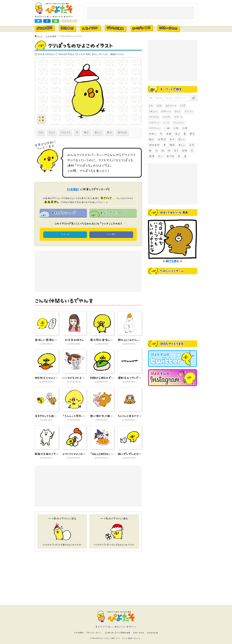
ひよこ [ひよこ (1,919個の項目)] (178, 111)
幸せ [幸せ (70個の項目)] (172, 139)
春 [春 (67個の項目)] (165, 145)
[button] (38, 21)
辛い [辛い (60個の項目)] (160, 156)
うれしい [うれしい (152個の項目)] (153, 111)
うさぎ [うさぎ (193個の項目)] (183, 106)
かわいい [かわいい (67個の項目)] (166, 111)
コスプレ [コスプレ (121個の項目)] (167, 117)
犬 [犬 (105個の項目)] (156, 151)
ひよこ (52, 132)
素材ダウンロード (63, 213)
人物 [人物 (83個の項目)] (176, 128)
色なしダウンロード (113, 213)
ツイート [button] (65, 234)
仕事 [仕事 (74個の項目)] (185, 128)
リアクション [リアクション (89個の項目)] (155, 128)
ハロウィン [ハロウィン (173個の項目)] (154, 123)
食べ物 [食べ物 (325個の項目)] (170, 156)
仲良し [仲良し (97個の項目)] (152, 134)
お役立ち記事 (153, 633)
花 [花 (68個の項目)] (192, 151)
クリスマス (66, 132)
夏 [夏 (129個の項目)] (185, 134)
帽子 (86, 132)
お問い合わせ (139, 633)
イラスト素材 (84, 54)
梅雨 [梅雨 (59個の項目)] (172, 145)
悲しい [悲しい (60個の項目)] (182, 139)
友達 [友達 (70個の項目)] (169, 134)
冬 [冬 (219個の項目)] (161, 134)
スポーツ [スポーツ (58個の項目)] (178, 117)
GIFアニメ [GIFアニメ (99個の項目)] (171, 106)
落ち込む (122, 132)
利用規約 (73, 189)
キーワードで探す (171, 89)
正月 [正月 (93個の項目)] (192, 145)
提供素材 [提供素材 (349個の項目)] (154, 145)
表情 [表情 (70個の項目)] (152, 156)
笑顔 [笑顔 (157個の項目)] (184, 151)
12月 (41, 132)
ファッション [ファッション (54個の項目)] (179, 123)
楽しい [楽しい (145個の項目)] (182, 145)
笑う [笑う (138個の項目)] (176, 151)
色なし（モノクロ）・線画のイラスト (108, 54)
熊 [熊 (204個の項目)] (150, 151)
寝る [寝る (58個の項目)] (192, 134)
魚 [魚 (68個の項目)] (179, 156)
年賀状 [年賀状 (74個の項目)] (162, 139)
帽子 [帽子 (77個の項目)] (152, 139)
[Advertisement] (140, 13)
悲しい (98, 132)
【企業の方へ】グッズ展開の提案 (117, 633)
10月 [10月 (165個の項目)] (159, 106)
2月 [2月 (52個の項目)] (151, 106)
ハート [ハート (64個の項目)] (166, 123)
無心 (109, 132)
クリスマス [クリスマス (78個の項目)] (154, 117)
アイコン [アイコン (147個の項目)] (189, 111)
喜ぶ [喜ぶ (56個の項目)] (177, 134)
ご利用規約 (79, 633)
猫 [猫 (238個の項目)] (163, 151)
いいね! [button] (111, 234)
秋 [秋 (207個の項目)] (169, 151)
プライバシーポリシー (94, 633)
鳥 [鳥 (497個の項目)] (185, 156)
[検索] (194, 98)
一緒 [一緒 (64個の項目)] (167, 128)
